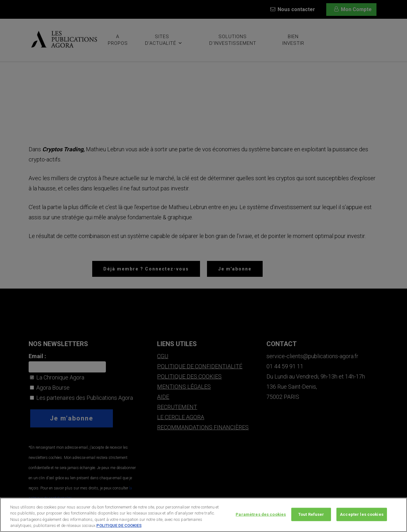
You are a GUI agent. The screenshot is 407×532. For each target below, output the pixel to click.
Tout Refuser (311, 523)
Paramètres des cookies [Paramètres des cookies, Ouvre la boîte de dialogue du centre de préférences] (261, 523)
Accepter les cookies (362, 523)
